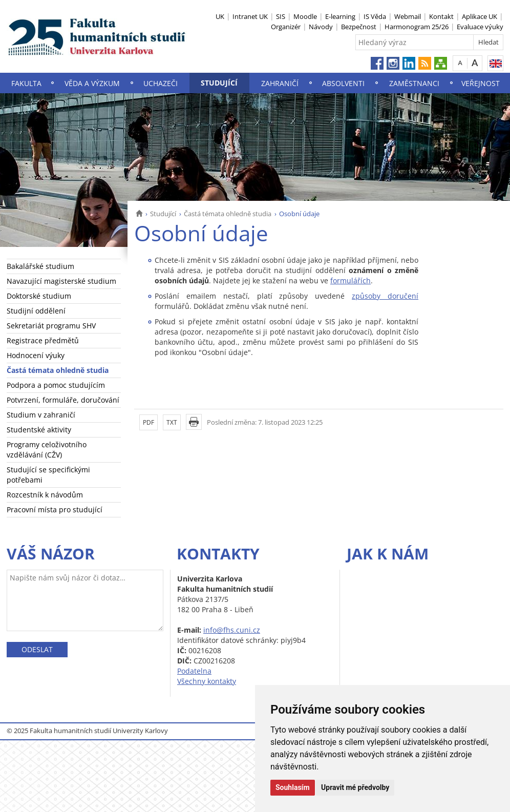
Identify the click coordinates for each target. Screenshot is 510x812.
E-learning (340, 16)
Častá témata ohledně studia (228, 214)
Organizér (286, 27)
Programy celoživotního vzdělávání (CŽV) (47, 450)
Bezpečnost (359, 27)
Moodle (305, 16)
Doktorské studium (39, 296)
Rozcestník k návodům (45, 495)
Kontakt (441, 16)
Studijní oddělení (36, 311)
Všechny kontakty (207, 681)
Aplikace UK (480, 16)
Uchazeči (161, 83)
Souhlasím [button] (293, 787)
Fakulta (26, 83)
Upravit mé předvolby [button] (355, 787)
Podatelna (194, 671)
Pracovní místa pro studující (55, 509)
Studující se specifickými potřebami (48, 475)
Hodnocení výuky (36, 355)
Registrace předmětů (43, 340)
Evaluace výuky (480, 27)
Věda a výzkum (92, 83)
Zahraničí (280, 83)
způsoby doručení (385, 296)
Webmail (408, 16)
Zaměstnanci (414, 83)
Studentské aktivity (39, 430)
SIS (281, 16)
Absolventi (343, 83)
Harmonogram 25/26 (417, 27)
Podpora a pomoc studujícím (56, 385)
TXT (172, 422)
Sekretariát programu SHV (51, 326)
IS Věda (375, 16)
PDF (148, 422)
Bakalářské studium (40, 266)
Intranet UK (250, 16)
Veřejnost (481, 83)
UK (220, 16)
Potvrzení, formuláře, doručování (63, 400)
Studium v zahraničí (41, 415)
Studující (219, 83)
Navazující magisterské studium (61, 281)
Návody (321, 27)
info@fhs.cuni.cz (232, 630)
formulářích (350, 280)
